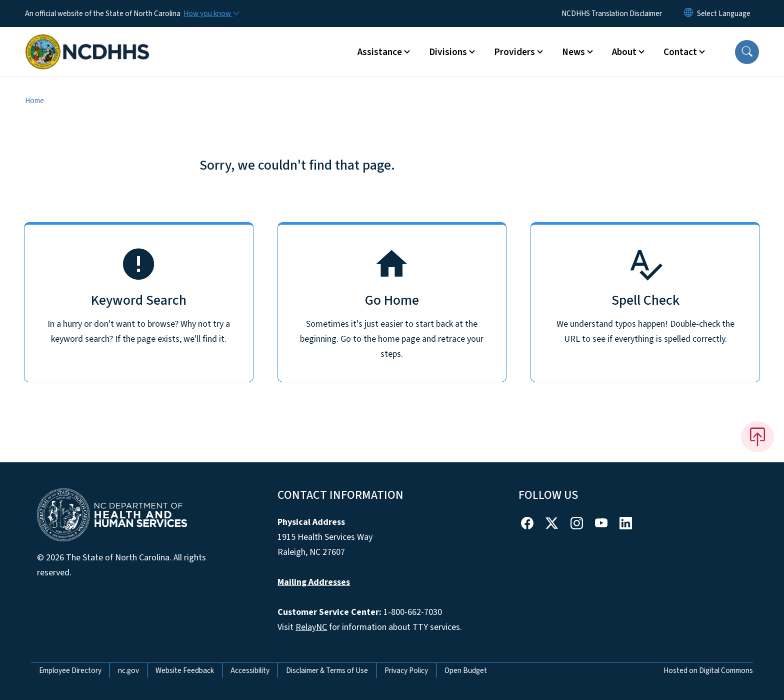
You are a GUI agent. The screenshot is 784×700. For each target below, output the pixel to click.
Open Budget (466, 670)
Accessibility (250, 670)
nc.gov (128, 670)
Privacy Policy (406, 670)
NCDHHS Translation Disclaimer (612, 14)
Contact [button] (680, 52)
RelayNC (311, 627)
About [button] (624, 52)
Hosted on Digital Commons (708, 670)
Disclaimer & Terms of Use (327, 670)
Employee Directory (70, 670)
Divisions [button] (448, 52)
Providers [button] (514, 52)
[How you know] (211, 14)
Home (34, 101)
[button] (747, 52)
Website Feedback (185, 670)
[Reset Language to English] (688, 14)
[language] (724, 14)
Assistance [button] (380, 52)
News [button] (573, 52)
